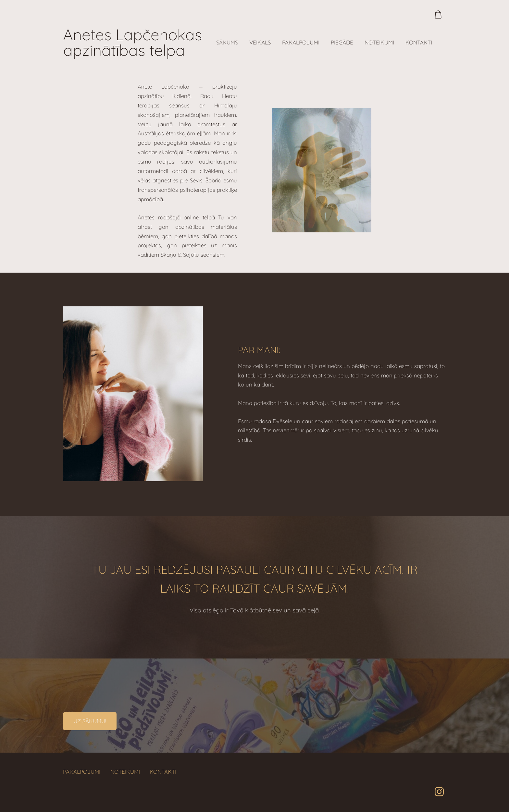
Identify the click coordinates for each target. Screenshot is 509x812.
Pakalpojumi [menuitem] (301, 42)
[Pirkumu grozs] (438, 14)
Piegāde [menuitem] (342, 42)
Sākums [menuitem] (227, 42)
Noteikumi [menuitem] (379, 42)
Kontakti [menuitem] (419, 42)
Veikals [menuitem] (260, 42)
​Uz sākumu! (90, 721)
